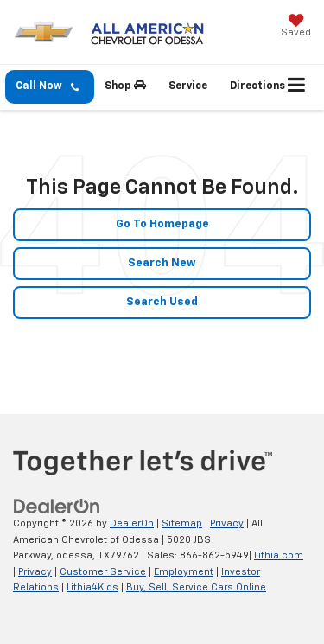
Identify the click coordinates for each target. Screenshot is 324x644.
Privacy (227, 523)
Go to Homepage (162, 224)
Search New (162, 263)
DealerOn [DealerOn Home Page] (132, 523)
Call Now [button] (47, 87)
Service (188, 86)
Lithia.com (279, 555)
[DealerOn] (57, 507)
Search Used (162, 302)
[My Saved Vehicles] (296, 27)
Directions (257, 86)
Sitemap (182, 523)
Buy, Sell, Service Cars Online (196, 587)
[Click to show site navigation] (297, 87)
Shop (125, 86)
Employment (184, 572)
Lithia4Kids (92, 587)
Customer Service (103, 572)
